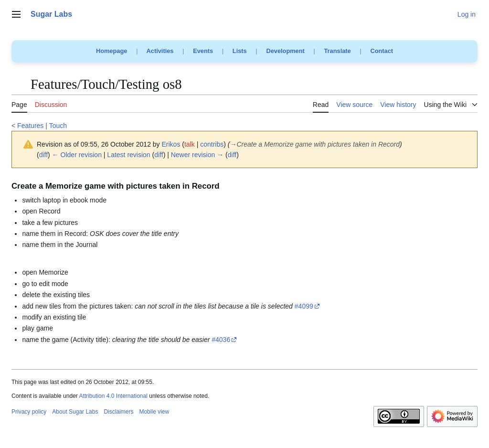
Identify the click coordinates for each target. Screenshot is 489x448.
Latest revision (128, 155)
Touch (58, 126)
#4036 (221, 340)
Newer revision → (197, 155)
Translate (338, 51)
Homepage (112, 51)
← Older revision (77, 155)
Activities (160, 51)
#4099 (304, 306)
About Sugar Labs (75, 412)
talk (190, 144)
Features (30, 126)
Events (203, 51)
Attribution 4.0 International (113, 396)
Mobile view (154, 412)
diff (43, 155)
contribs (212, 144)
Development (285, 51)
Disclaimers (118, 412)
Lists (240, 51)
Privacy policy (29, 412)
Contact (382, 51)
